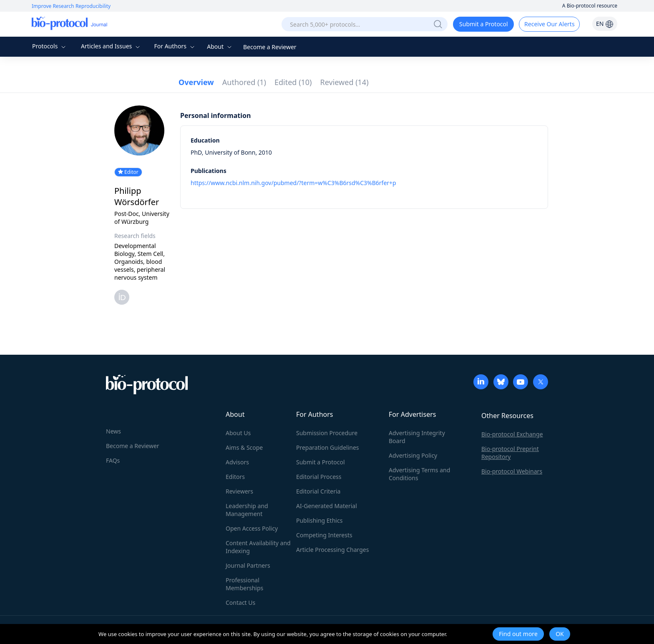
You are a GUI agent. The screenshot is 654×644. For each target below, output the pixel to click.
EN (605, 24)
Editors (235, 477)
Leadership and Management (247, 510)
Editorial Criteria (318, 491)
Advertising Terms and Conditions (419, 474)
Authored (244, 82)
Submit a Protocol (484, 24)
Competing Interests (324, 535)
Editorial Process (319, 477)
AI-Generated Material (327, 506)
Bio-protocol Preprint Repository (510, 453)
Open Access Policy (252, 528)
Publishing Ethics (319, 520)
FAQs (113, 460)
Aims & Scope (244, 447)
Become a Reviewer (270, 47)
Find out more (518, 634)
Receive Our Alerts (549, 24)
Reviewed (345, 82)
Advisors (237, 462)
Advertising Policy (413, 455)
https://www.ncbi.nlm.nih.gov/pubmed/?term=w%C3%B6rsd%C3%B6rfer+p (293, 183)
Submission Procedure (327, 433)
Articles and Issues (111, 46)
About (220, 46)
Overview (196, 82)
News (113, 431)
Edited (293, 82)
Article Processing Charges (332, 550)
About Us (238, 433)
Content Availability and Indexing (258, 547)
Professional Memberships (244, 584)
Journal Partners (248, 565)
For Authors (175, 46)
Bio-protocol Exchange (512, 434)
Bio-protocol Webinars (512, 471)
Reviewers (239, 491)
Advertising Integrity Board (417, 437)
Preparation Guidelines (328, 447)
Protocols (50, 46)
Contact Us (240, 603)
